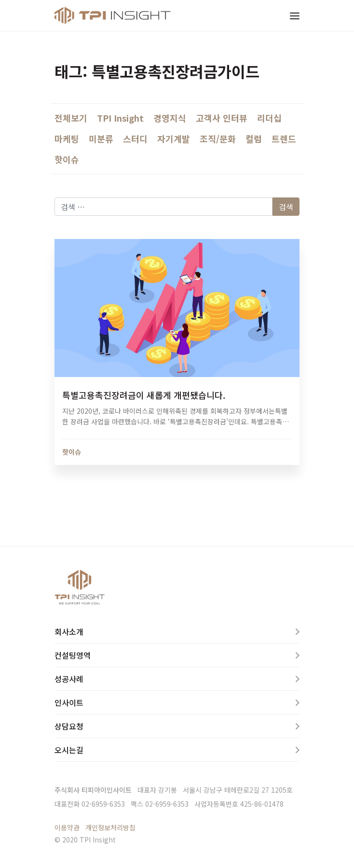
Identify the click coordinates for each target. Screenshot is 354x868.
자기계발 (174, 139)
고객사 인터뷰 (222, 118)
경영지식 (170, 118)
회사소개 (69, 631)
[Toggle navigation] (295, 15)
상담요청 (69, 726)
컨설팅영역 (73, 655)
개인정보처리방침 (110, 827)
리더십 (269, 118)
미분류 (101, 139)
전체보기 (71, 118)
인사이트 (69, 702)
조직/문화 (218, 139)
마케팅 (67, 139)
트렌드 (284, 139)
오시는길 (69, 750)
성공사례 (69, 679)
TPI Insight (120, 118)
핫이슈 (67, 159)
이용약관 (67, 827)
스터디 (135, 139)
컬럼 (254, 139)
